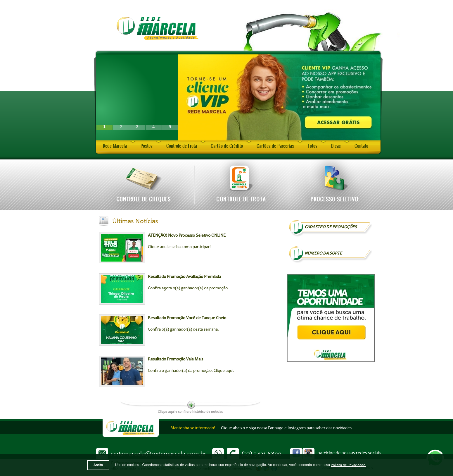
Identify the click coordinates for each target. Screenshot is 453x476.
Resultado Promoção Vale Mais (176, 359)
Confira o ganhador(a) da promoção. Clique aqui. (191, 371)
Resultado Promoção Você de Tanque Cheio (187, 318)
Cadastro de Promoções (331, 227)
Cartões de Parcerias (275, 146)
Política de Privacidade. (348, 465)
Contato (361, 146)
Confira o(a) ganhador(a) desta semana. (183, 329)
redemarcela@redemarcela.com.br (159, 454)
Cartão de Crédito (227, 146)
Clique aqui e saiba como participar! (179, 247)
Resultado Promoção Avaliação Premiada (184, 277)
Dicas (336, 146)
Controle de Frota (182, 146)
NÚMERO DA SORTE (323, 253)
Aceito (98, 465)
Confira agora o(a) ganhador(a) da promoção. (188, 288)
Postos (147, 146)
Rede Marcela (115, 146)
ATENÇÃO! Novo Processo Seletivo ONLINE (187, 235)
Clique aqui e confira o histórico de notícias (190, 411)
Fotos (313, 146)
